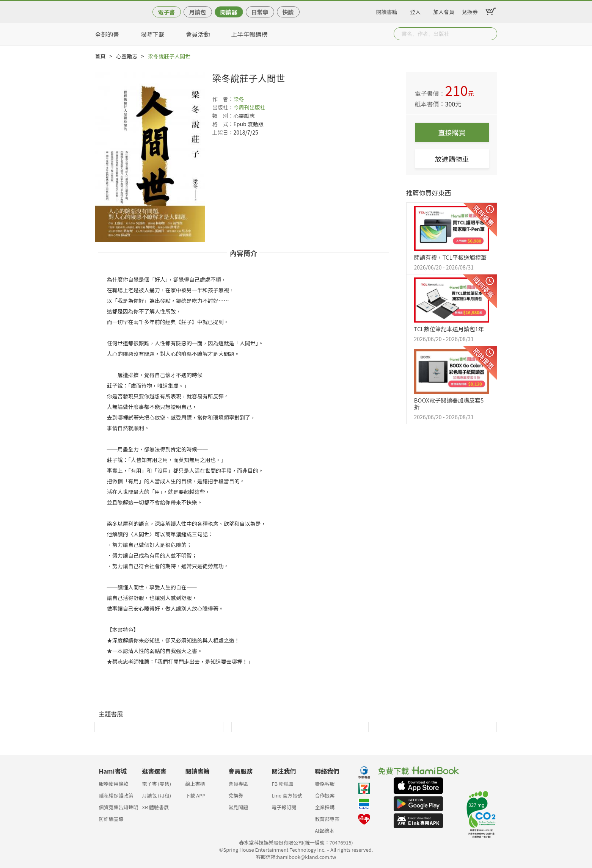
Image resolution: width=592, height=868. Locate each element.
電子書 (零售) (156, 784)
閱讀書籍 (387, 11)
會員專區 (238, 784)
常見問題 (238, 807)
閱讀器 (228, 12)
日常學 (260, 12)
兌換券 (470, 11)
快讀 (288, 12)
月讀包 (197, 12)
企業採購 (325, 807)
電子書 (166, 12)
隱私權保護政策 (116, 795)
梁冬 (239, 99)
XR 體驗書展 (155, 807)
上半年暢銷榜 (250, 34)
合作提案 (325, 795)
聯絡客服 (325, 784)
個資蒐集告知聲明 (119, 807)
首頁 (100, 56)
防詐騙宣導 (111, 819)
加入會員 (444, 11)
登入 (415, 11)
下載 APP (195, 795)
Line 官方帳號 (287, 795)
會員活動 (198, 34)
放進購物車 (452, 159)
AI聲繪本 (324, 831)
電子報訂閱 (284, 807)
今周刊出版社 (250, 107)
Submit (491, 34)
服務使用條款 (114, 784)
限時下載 (152, 34)
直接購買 (452, 132)
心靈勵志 (127, 56)
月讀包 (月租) (156, 795)
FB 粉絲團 (283, 784)
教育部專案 (327, 819)
